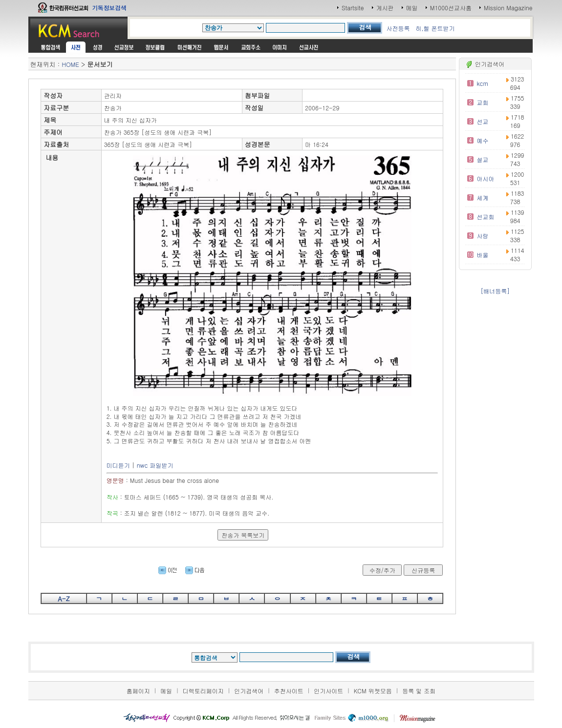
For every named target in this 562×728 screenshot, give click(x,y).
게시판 (385, 8)
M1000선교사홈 (451, 8)
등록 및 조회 (419, 691)
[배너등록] (495, 291)
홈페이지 (138, 691)
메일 (412, 8)
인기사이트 (328, 691)
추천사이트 (289, 691)
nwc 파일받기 (155, 465)
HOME (71, 64)
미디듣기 (118, 465)
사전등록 (398, 28)
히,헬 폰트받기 (435, 28)
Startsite (353, 8)
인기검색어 (249, 691)
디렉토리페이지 (203, 691)
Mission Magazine (508, 8)
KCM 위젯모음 (373, 691)
